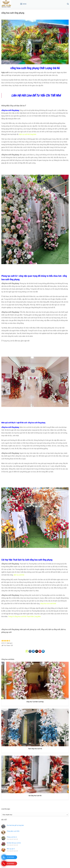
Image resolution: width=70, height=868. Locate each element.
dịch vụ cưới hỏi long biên (28, 134)
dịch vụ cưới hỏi (19, 575)
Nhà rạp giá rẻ (11, 849)
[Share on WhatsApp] (27, 651)
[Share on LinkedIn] (43, 651)
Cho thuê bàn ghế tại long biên (15, 825)
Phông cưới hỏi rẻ (12, 837)
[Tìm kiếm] (68, 4)
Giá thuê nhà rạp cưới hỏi (14, 843)
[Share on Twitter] (33, 651)
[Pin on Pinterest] (40, 651)
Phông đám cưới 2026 (13, 831)
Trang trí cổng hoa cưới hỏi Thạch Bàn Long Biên (24, 616)
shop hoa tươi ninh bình (48, 603)
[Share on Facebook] (30, 651)
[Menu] (23, 4)
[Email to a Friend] (37, 651)
